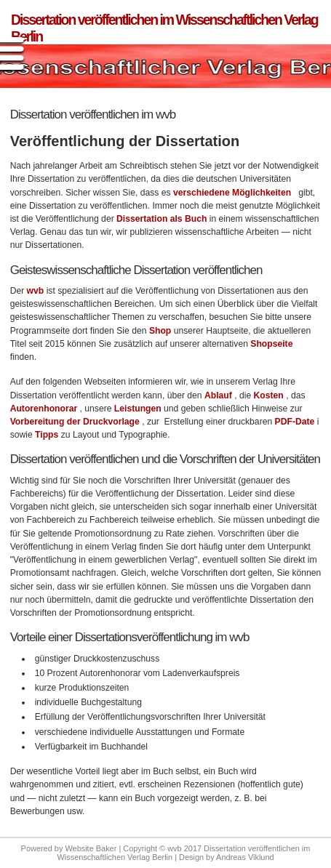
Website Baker (91, 848)
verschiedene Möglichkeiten (232, 193)
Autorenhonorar (44, 409)
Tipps (48, 435)
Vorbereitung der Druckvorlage (75, 422)
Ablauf (218, 395)
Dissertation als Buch (161, 219)
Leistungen (139, 409)
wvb (37, 291)
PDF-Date (295, 422)
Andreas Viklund (245, 857)
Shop (161, 331)
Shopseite (271, 344)
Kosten (269, 395)
